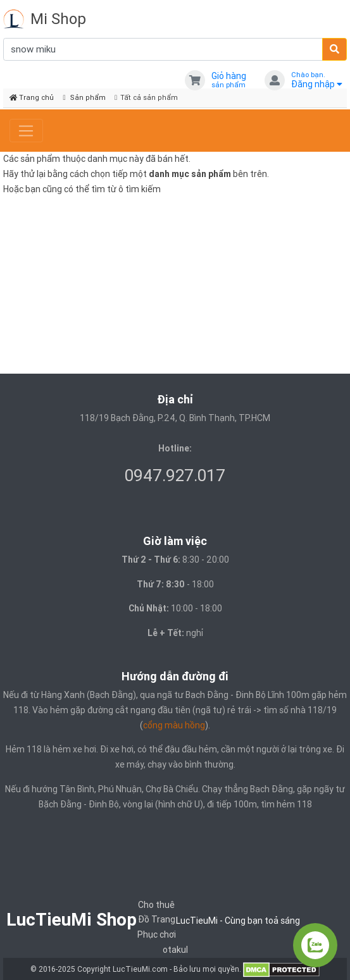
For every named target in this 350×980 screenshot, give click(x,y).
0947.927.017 (175, 475)
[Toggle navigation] (26, 131)
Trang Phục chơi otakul (163, 934)
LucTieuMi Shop (72, 919)
